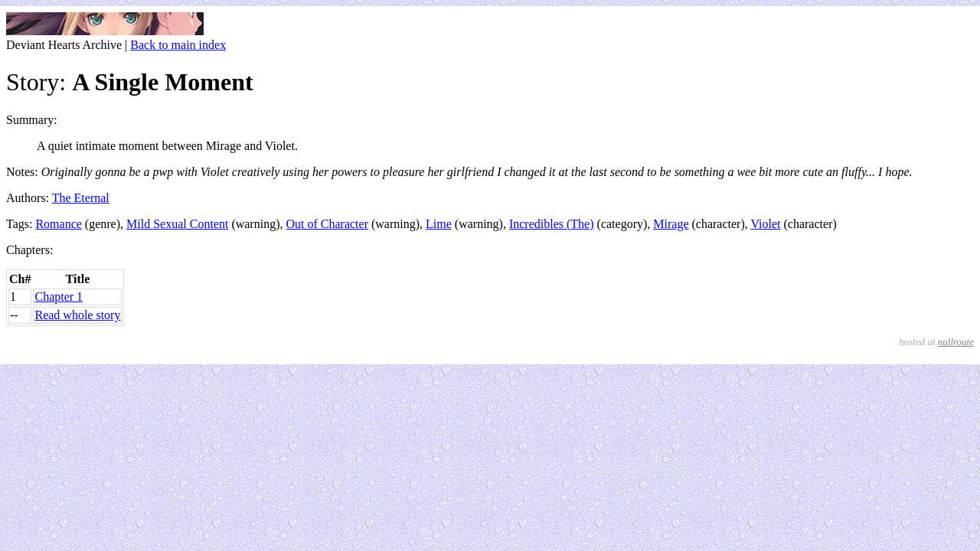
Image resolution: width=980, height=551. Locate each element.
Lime (439, 224)
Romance (58, 224)
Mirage (671, 224)
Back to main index (178, 45)
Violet (765, 224)
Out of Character (327, 224)
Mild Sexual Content (177, 224)
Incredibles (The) (552, 224)
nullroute (956, 342)
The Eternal (81, 198)
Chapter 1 (59, 297)
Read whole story (77, 315)
